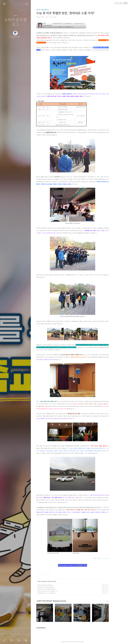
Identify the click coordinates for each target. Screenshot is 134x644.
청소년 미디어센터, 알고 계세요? (54, 585)
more (117, 601)
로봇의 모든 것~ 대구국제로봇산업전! (55, 589)
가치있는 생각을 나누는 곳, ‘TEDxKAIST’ (56, 591)
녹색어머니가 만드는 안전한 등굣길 (55, 587)
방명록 (12, 640)
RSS (19, 640)
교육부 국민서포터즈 (52, 10)
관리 (26, 640)
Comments (51, 628)
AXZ (82, 642)
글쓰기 (5, 640)
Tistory (92, 642)
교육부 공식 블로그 (15, 22)
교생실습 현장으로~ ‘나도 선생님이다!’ (56, 593)
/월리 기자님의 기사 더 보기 (111, 558)
